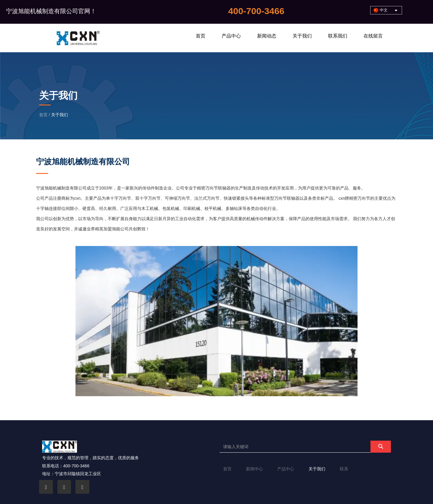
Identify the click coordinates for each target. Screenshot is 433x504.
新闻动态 (267, 36)
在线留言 (373, 36)
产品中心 (231, 36)
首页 (201, 36)
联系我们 (338, 36)
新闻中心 (254, 469)
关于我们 (302, 36)
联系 (344, 469)
